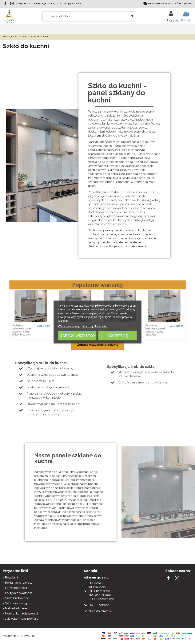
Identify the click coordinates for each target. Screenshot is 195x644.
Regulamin (24, 3)
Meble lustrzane (16, 608)
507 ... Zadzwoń (99, 605)
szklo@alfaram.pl (100, 611)
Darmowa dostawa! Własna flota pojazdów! (170, 3)
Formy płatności (16, 588)
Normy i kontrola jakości (21, 614)
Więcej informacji (69, 326)
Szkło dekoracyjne (18, 603)
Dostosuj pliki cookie (95, 326)
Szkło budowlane (17, 598)
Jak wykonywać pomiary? (22, 619)
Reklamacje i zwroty (45, 3)
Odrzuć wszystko (77, 336)
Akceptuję (118, 336)
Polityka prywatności (70, 3)
